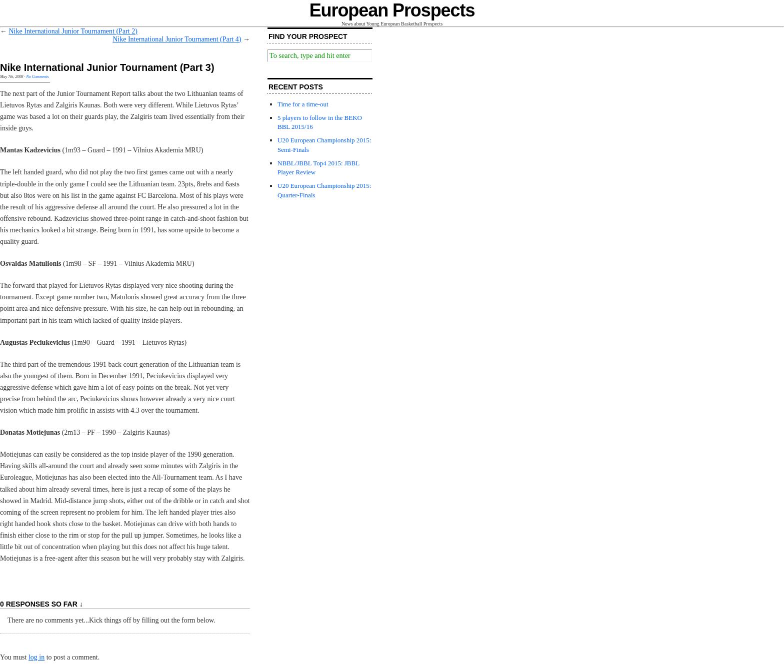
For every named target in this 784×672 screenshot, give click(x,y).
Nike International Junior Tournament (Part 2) (73, 31)
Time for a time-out (303, 104)
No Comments (37, 77)
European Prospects (392, 10)
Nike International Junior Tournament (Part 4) (177, 39)
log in (36, 657)
